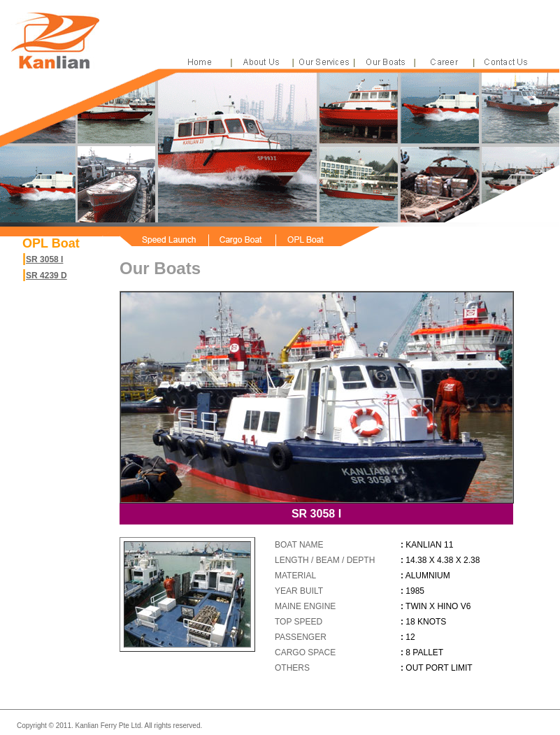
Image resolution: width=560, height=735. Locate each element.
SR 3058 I (44, 259)
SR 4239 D (46, 276)
